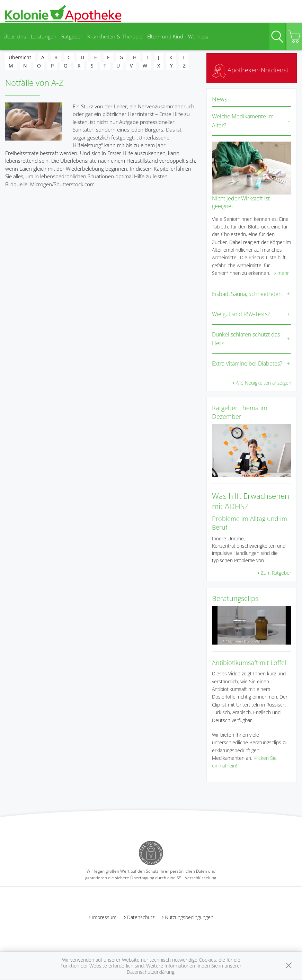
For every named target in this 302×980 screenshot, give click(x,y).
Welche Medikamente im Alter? (243, 121)
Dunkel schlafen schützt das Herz (246, 339)
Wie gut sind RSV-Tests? (241, 314)
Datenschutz (141, 917)
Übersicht (20, 57)
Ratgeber (72, 36)
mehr (283, 273)
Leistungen (44, 36)
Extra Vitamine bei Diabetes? (247, 363)
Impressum (104, 917)
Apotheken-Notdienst (250, 70)
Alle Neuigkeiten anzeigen (264, 383)
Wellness (198, 36)
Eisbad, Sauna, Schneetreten (247, 294)
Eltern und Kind (165, 36)
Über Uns (15, 36)
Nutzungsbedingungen (189, 917)
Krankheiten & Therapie (115, 36)
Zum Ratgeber (276, 573)
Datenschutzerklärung (150, 972)
